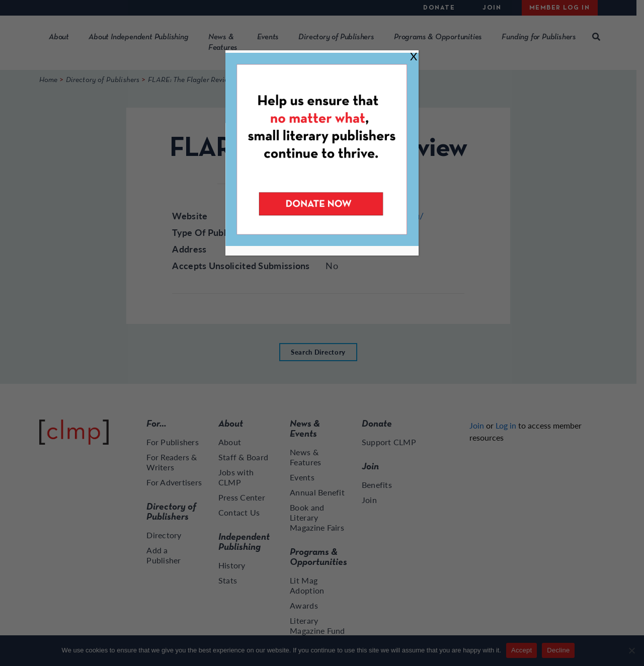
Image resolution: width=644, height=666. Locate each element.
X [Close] (414, 56)
